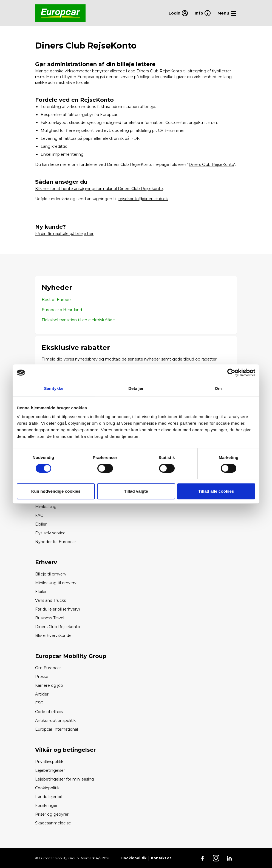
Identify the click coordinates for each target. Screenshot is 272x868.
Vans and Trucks (50, 600)
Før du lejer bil (48, 797)
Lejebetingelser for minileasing (65, 779)
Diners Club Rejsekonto (58, 627)
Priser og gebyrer (52, 814)
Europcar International (56, 729)
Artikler (42, 694)
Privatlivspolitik (49, 762)
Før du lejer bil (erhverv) (57, 609)
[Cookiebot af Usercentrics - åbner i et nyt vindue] (231, 373)
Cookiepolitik (47, 788)
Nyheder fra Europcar (56, 542)
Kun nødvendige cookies (56, 491)
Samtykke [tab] (54, 388)
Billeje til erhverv (51, 574)
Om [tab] (218, 388)
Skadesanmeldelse (53, 823)
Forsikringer (46, 805)
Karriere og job (49, 685)
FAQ (39, 515)
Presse (42, 677)
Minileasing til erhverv (56, 583)
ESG (39, 703)
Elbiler (41, 524)
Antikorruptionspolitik (55, 721)
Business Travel (50, 618)
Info (203, 13)
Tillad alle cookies (216, 491)
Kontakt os (161, 858)
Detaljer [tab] (136, 388)
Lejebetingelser (50, 770)
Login (178, 13)
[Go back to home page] (60, 13)
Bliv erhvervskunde (53, 636)
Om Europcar (48, 668)
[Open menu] (227, 13)
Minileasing (46, 507)
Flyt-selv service (50, 533)
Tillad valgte (136, 491)
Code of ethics (49, 712)
